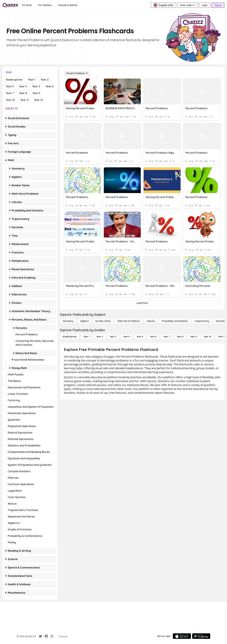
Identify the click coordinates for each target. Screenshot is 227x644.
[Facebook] (46, 636)
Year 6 (49, 86)
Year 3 (10, 86)
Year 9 (36, 93)
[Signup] (218, 5)
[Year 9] (194, 337)
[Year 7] (167, 337)
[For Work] (27, 5)
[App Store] (182, 636)
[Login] (205, 5)
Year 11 (24, 100)
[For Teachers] (45, 5)
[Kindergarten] (70, 337)
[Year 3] (113, 337)
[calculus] (151, 321)
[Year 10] (207, 337)
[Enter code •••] (188, 5)
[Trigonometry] (202, 321)
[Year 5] (140, 337)
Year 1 (32, 80)
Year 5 (36, 86)
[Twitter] (40, 636)
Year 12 (38, 100)
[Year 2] (100, 337)
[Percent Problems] (77, 73)
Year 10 (10, 100)
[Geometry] (68, 321)
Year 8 (23, 93)
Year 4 (23, 86)
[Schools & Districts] (68, 5)
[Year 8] (180, 337)
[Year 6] (153, 337)
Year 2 (45, 80)
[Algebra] (84, 321)
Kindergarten (14, 80)
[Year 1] (86, 337)
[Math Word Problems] (128, 321)
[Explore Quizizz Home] (10, 5)
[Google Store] (201, 636)
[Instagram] (52, 636)
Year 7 (10, 93)
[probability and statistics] (175, 321)
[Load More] (142, 303)
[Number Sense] (103, 321)
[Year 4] (126, 337)
